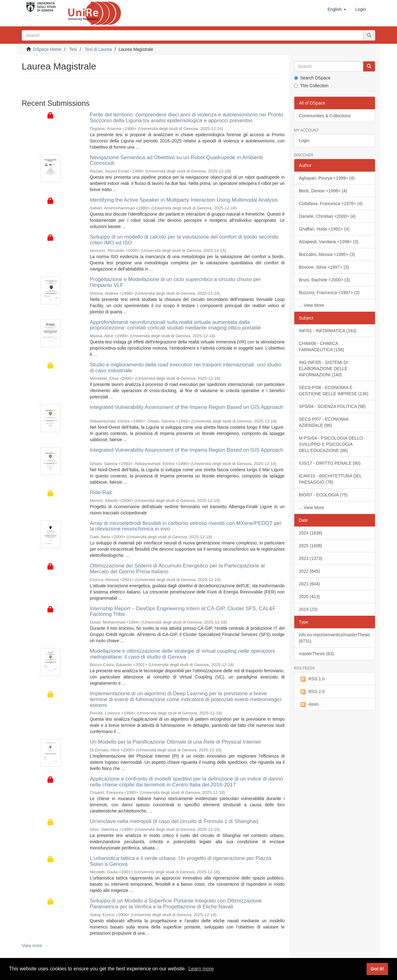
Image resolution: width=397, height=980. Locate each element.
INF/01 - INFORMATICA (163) (328, 331)
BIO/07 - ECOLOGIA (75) (323, 495)
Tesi (73, 49)
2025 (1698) (311, 546)
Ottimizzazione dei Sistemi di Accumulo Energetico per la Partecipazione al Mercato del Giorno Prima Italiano (177, 569)
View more (32, 946)
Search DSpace (312, 78)
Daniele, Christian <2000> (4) (327, 216)
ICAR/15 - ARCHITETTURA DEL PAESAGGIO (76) (330, 479)
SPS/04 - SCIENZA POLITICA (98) (332, 406)
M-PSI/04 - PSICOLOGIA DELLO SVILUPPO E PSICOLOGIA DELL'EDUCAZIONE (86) (331, 444)
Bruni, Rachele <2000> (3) (324, 280)
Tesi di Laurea (98, 49)
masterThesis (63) (317, 654)
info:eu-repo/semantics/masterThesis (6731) (335, 638)
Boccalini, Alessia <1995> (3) (327, 254)
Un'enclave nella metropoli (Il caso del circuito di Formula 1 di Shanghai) (174, 821)
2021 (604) (310, 584)
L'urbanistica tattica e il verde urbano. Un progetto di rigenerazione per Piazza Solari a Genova (180, 861)
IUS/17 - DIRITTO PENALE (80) (330, 463)
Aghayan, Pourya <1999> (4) (327, 178)
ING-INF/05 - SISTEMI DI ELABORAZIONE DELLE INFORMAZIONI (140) (323, 369)
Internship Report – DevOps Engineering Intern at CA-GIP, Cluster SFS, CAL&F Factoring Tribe (183, 611)
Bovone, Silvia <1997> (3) (324, 267)
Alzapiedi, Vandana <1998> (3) (329, 242)
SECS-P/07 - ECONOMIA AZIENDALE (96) (324, 422)
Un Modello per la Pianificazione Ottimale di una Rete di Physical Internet (175, 742)
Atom (309, 705)
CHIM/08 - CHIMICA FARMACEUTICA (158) (321, 347)
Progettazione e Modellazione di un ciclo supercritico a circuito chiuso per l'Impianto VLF (175, 282)
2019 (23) (308, 609)
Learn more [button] (201, 969)
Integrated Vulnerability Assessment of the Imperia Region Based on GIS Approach (186, 407)
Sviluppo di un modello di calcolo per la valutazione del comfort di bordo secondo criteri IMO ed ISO (184, 240)
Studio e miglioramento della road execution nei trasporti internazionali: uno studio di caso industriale (185, 368)
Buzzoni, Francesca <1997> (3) (329, 293)
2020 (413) (310, 597)
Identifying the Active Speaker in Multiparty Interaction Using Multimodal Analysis (184, 200)
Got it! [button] (377, 969)
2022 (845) (310, 571)
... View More (312, 305)
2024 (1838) (311, 533)
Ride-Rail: (101, 492)
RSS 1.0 (312, 679)
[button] (337, 9)
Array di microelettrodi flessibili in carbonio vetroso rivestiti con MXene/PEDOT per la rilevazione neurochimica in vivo (186, 526)
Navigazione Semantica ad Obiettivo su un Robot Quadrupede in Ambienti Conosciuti (176, 160)
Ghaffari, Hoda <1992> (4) (324, 229)
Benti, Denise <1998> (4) (323, 191)
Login (304, 141)
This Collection (311, 86)
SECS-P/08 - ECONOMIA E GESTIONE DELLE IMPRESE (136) (334, 391)
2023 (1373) (311, 558)
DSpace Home (47, 49)
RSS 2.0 (312, 692)
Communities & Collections (325, 116)
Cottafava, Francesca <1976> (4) (331, 204)
